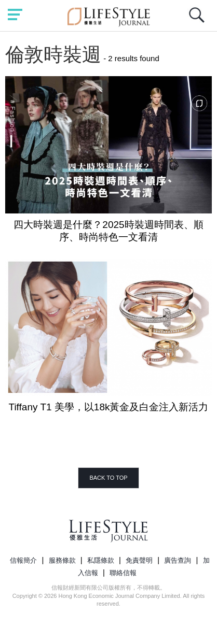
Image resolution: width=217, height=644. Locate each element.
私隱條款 (101, 560)
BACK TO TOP (108, 478)
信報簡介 (23, 560)
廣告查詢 (178, 560)
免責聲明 (139, 560)
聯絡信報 (123, 573)
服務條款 (62, 560)
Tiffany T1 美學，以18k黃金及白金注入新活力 (109, 407)
